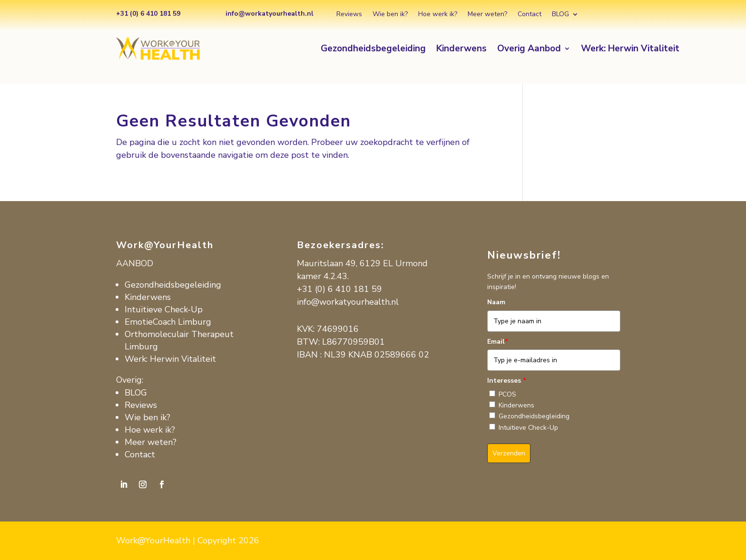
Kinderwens (461, 50)
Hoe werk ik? (438, 15)
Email (498, 342)
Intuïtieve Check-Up (164, 309)
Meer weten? (487, 15)
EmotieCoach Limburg (168, 322)
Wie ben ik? (390, 15)
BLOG (560, 15)
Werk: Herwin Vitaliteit (630, 50)
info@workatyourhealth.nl (348, 302)
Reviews (349, 15)
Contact (530, 15)
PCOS (507, 394)
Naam (496, 302)
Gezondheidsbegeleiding (373, 50)
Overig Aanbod (529, 50)
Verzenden (509, 453)
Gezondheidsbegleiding (534, 416)
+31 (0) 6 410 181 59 (339, 289)
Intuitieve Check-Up (528, 428)
